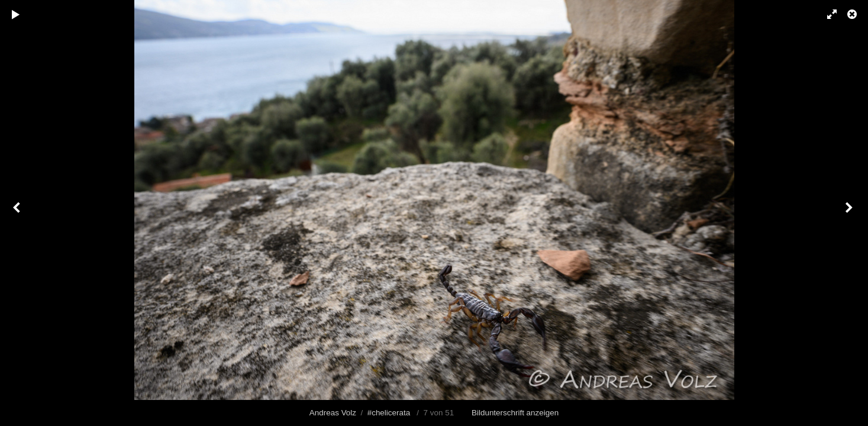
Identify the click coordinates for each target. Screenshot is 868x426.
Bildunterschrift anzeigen (515, 413)
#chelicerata (389, 413)
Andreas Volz (333, 413)
